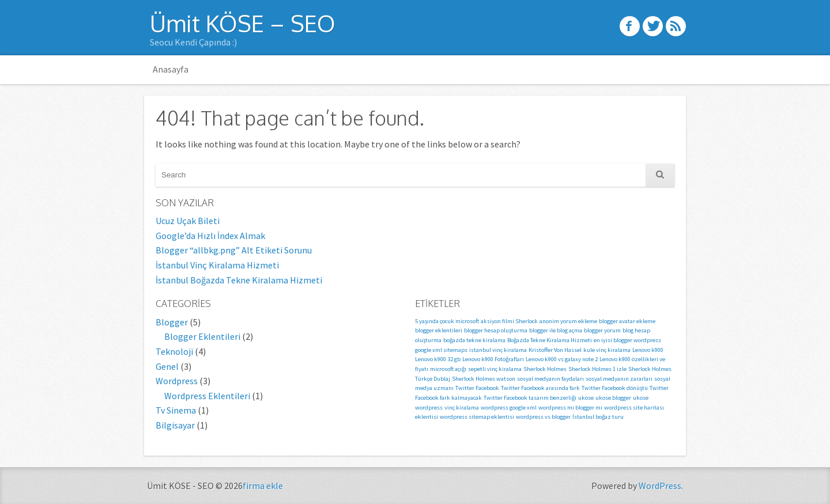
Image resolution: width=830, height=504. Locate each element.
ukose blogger (613, 398)
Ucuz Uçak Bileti (188, 221)
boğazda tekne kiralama (474, 340)
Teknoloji (174, 351)
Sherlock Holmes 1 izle (597, 369)
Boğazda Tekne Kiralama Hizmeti (550, 340)
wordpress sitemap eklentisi (477, 417)
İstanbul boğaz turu (598, 417)
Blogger (172, 322)
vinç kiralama (462, 408)
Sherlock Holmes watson (484, 379)
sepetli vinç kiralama (495, 369)
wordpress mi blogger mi (570, 408)
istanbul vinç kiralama (498, 350)
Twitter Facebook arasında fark (540, 388)
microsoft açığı (448, 369)
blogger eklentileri (439, 330)
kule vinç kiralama (607, 350)
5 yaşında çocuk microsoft (447, 321)
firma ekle (263, 486)
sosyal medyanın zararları (619, 379)
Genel (167, 366)
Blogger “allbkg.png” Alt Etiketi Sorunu (234, 250)
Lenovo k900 (648, 350)
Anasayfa (171, 69)
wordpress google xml (509, 408)
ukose (586, 398)
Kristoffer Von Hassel (555, 350)
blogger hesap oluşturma (496, 330)
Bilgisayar (175, 425)
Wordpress (177, 381)
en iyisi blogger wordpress (627, 340)
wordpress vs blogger (543, 417)
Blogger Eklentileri (202, 336)
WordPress (660, 486)
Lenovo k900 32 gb (438, 359)
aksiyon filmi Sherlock (509, 321)
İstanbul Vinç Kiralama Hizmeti (217, 265)
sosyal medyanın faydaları (550, 379)
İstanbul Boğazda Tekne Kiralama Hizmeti (239, 280)
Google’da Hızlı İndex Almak (210, 236)
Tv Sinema (176, 410)
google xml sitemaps (441, 350)
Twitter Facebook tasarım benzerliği (530, 398)
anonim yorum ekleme (568, 321)
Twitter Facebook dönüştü (615, 388)
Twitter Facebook (477, 388)
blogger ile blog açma (556, 330)
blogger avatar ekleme (627, 321)
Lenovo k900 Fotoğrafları (493, 359)
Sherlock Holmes (545, 369)
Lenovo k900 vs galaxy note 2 (562, 359)
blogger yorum (602, 330)
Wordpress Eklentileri (207, 396)
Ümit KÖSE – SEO (243, 23)
